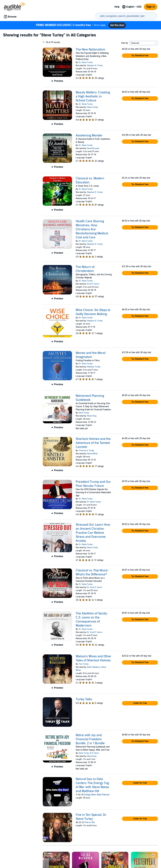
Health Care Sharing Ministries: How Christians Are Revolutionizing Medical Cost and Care (92, 229)
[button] (140, 56)
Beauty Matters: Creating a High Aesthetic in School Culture (93, 96)
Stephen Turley (94, 367)
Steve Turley (92, 107)
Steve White (92, 454)
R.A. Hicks (94, 753)
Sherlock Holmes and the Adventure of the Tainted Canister (93, 443)
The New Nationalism (90, 50)
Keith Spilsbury (94, 667)
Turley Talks (84, 699)
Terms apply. (71, 25)
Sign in (151, 7)
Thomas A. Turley (86, 451)
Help (117, 7)
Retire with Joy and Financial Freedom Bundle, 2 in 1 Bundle (90, 739)
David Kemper (93, 148)
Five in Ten (90, 822)
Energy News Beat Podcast (97, 795)
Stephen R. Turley (95, 66)
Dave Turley (84, 413)
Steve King (92, 416)
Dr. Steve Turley (86, 62)
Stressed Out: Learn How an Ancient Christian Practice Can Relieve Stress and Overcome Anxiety (93, 533)
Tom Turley (84, 664)
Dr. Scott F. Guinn (95, 587)
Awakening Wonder (89, 136)
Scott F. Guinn (93, 284)
